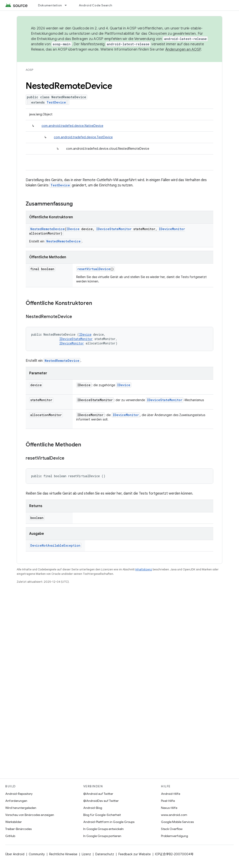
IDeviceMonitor (172, 229)
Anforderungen (16, 801)
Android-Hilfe (171, 794)
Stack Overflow (172, 829)
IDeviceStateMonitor (114, 229)
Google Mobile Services (177, 822)
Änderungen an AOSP (183, 49)
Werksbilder (14, 822)
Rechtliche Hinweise (63, 854)
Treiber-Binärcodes (18, 829)
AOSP (29, 70)
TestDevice (56, 102)
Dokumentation (50, 5)
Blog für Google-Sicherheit (102, 815)
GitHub (10, 836)
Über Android (15, 854)
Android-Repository (19, 794)
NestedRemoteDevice (47, 229)
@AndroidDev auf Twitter (101, 801)
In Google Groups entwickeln (103, 829)
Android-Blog (93, 808)
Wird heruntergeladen (21, 808)
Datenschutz (105, 854)
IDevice (73, 229)
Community (37, 854)
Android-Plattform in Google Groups (109, 822)
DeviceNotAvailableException (55, 545)
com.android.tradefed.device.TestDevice (83, 137)
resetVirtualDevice (94, 269)
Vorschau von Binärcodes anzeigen (30, 815)
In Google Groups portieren (102, 836)
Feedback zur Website (135, 854)
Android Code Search (95, 5)
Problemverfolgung (175, 836)
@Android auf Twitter (98, 794)
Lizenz (86, 854)
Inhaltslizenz (144, 569)
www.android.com (174, 815)
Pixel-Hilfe (168, 801)
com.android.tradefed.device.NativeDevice (72, 126)
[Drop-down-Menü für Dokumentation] (68, 5)
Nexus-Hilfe (169, 808)
